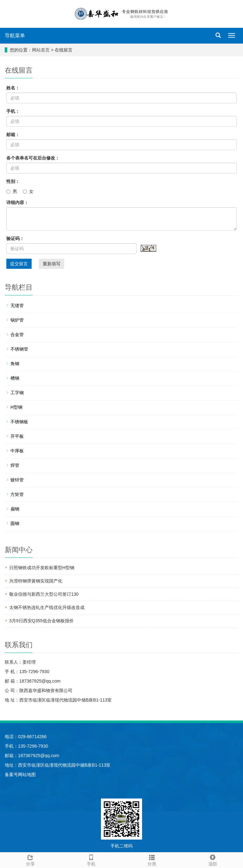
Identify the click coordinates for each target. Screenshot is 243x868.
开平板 (17, 436)
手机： (13, 111)
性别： (13, 181)
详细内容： (17, 202)
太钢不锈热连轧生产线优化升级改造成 (47, 607)
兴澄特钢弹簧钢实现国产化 (36, 581)
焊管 (15, 465)
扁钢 (15, 509)
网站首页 (41, 50)
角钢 (15, 364)
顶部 (213, 859)
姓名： (13, 88)
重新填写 (52, 264)
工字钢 (17, 393)
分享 (30, 859)
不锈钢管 (19, 349)
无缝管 (17, 305)
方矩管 (17, 494)
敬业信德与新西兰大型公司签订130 (44, 594)
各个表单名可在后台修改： (33, 158)
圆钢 (15, 523)
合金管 (17, 335)
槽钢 (15, 378)
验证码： (15, 238)
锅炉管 (17, 320)
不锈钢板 (19, 422)
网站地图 (27, 775)
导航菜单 (15, 36)
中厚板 (17, 451)
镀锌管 (17, 480)
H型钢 (16, 407)
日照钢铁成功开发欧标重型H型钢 (42, 568)
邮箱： (13, 135)
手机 (91, 859)
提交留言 (19, 264)
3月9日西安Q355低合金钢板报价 (41, 621)
